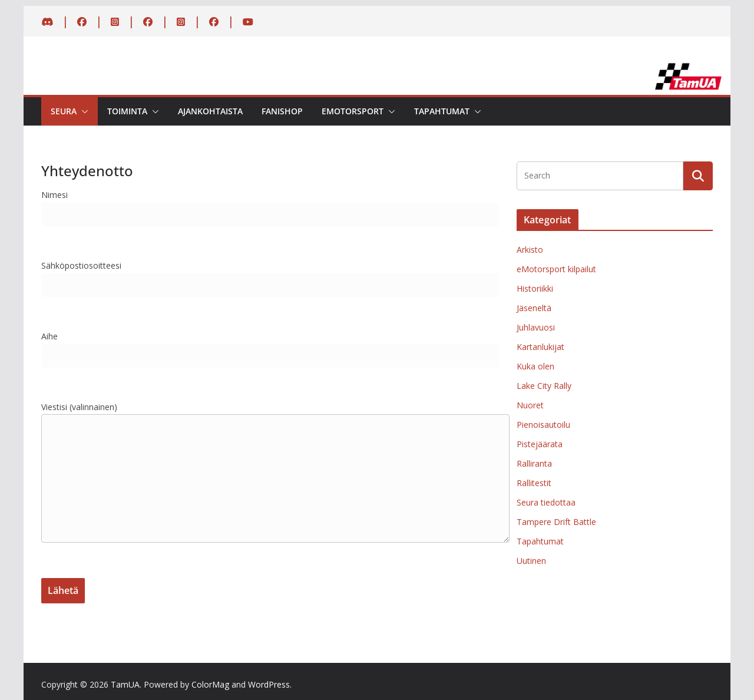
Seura (64, 111)
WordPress (269, 684)
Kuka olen (535, 366)
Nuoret (530, 405)
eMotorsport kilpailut (556, 269)
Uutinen (531, 561)
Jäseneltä (534, 308)
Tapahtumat (442, 111)
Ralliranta (534, 463)
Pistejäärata (540, 444)
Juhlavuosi (536, 327)
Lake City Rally (544, 386)
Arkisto (530, 250)
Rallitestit (534, 483)
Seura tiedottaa (546, 502)
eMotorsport (353, 111)
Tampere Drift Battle (556, 522)
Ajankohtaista (210, 111)
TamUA (125, 684)
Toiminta (127, 111)
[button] (82, 111)
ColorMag (210, 684)
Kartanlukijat (540, 347)
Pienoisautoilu (543, 425)
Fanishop (282, 111)
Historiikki (535, 288)
